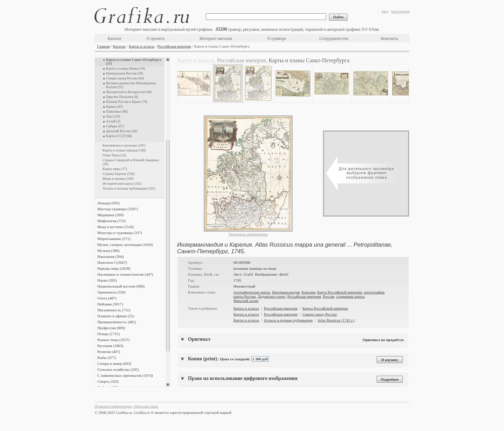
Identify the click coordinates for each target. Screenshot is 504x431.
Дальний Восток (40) (122, 131)
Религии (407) (109, 352)
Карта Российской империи (339, 292)
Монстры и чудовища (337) (120, 233)
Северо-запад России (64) (125, 78)
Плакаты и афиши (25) (116, 316)
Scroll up (168, 59)
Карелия (309, 292)
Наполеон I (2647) (112, 262)
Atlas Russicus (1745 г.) (336, 320)
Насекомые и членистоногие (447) (125, 274)
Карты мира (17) (115, 169)
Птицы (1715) (108, 334)
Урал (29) (113, 116)
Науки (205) (107, 280)
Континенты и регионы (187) (124, 145)
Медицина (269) (110, 215)
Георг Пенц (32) (114, 155)
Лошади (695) (108, 203)
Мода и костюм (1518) (115, 227)
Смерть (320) (108, 381)
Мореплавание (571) (114, 239)
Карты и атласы (142, 46)
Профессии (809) (111, 328)
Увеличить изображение (248, 234)
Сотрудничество (334, 38)
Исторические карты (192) (122, 183)
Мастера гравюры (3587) (118, 209)
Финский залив (246, 301)
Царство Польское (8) (122, 97)
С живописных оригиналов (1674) (125, 375)
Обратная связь (146, 406)
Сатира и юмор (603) (114, 363)
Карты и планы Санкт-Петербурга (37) (134, 62)
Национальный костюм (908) (121, 286)
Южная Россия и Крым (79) (127, 102)
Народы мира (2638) (114, 268)
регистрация (400, 11)
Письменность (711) (114, 310)
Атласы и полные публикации (288, 320)
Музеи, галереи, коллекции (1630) (125, 245)
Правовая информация (113, 406)
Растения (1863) (110, 346)
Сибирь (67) (115, 126)
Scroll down (168, 385)
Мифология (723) (111, 221)
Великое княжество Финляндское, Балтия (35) (131, 85)
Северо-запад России (320, 314)
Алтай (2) (113, 121)
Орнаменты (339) (111, 292)
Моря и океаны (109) (118, 179)
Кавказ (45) (114, 107)
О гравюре (277, 38)
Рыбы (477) (107, 358)
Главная (103, 46)
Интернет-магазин (216, 38)
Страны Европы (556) (119, 174)
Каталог (115, 38)
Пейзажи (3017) (110, 304)
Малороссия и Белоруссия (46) (129, 92)
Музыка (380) (108, 250)
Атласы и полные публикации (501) (129, 188)
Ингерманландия (286, 292)
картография (374, 292)
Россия (328, 296)
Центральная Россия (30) (125, 73)
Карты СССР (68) (119, 136)
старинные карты (350, 296)
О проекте (156, 38)
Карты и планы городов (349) (124, 150)
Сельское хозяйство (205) (118, 369)
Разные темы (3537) (113, 340)
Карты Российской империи (325, 308)
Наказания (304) (111, 256)
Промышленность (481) (117, 322)
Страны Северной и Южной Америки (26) (131, 162)
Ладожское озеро (271, 296)
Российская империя (174, 46)
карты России (245, 296)
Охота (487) (107, 298)
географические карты (252, 292)
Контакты (390, 38)
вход (385, 11)
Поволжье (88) (117, 111)
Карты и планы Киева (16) (125, 68)
